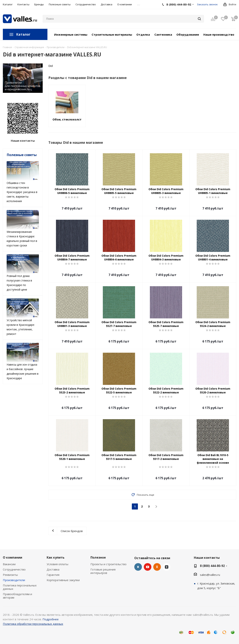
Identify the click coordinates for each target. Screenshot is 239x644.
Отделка (143, 34)
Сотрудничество (14, 569)
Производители (14, 580)
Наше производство (219, 34)
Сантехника (163, 34)
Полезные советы (22, 155)
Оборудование (188, 34)
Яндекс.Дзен (167, 567)
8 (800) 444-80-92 (212, 566)
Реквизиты (10, 575)
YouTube (148, 567)
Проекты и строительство (108, 564)
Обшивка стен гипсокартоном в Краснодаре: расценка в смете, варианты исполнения (23, 182)
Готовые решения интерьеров (103, 571)
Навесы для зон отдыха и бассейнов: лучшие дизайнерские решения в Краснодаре (23, 361)
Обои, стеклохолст (67, 119)
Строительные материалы (112, 34)
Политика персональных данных (20, 587)
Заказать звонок (207, 4)
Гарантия (53, 575)
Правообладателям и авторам (17, 596)
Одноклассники (157, 567)
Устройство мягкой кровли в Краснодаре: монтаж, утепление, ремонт (23, 317)
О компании (13, 557)
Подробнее (51, 619)
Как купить (56, 557)
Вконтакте (138, 567)
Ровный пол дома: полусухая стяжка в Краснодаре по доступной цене (23, 273)
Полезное (98, 557)
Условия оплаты (57, 564)
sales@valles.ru (210, 575)
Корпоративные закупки (63, 580)
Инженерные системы (71, 34)
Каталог (23, 34)
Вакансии (9, 564)
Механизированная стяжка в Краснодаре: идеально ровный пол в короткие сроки (23, 229)
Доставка (53, 569)
